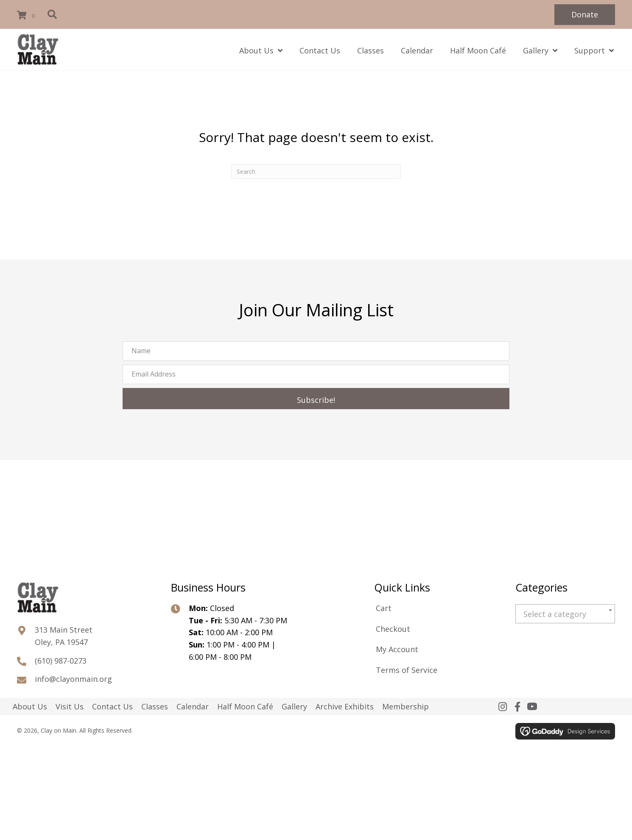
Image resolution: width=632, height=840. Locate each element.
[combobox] (565, 614)
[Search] (316, 172)
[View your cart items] (27, 15)
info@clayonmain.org (73, 679)
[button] (585, 15)
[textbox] (565, 614)
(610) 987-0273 (61, 661)
